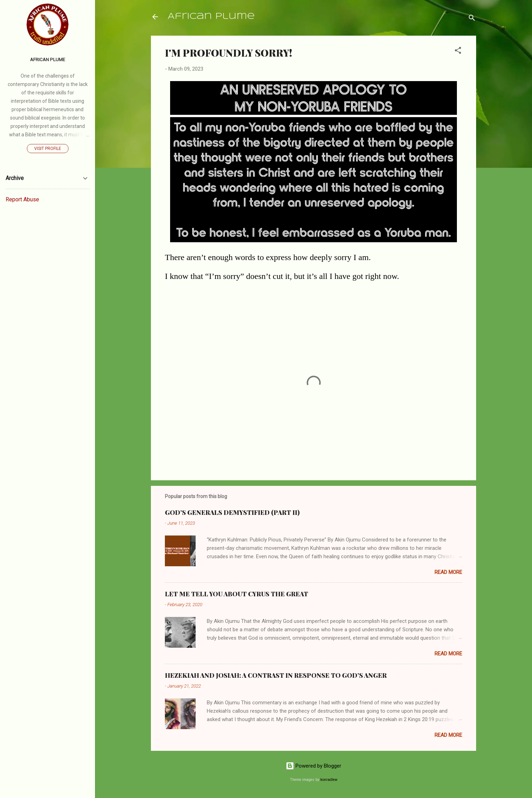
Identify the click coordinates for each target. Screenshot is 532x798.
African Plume (211, 17)
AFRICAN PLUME (48, 59)
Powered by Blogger (314, 766)
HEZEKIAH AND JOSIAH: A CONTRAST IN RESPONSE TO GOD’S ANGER (276, 675)
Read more (448, 572)
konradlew (329, 780)
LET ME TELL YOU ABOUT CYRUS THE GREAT (236, 594)
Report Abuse (22, 199)
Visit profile (48, 149)
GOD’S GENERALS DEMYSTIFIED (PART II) (232, 512)
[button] (458, 52)
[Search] (472, 19)
